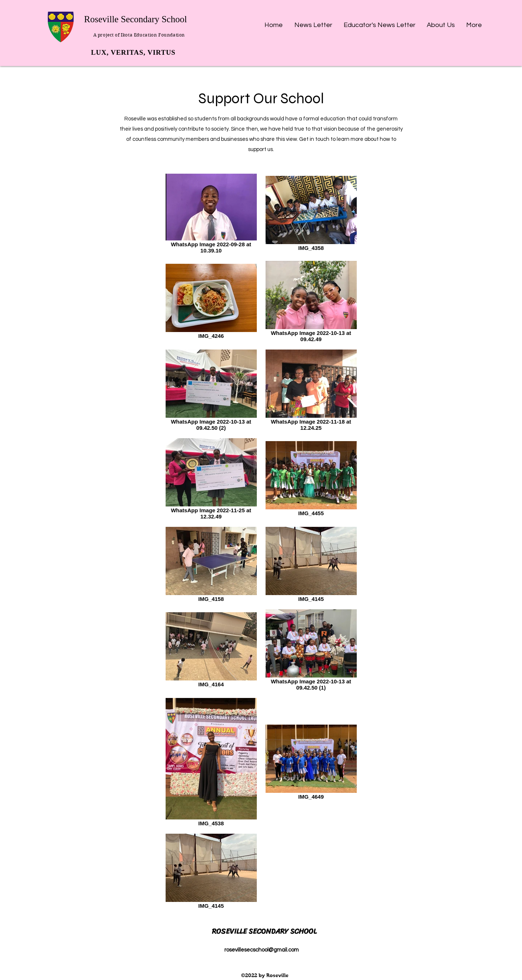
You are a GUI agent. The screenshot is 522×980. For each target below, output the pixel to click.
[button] (313, 22)
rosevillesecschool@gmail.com (262, 950)
